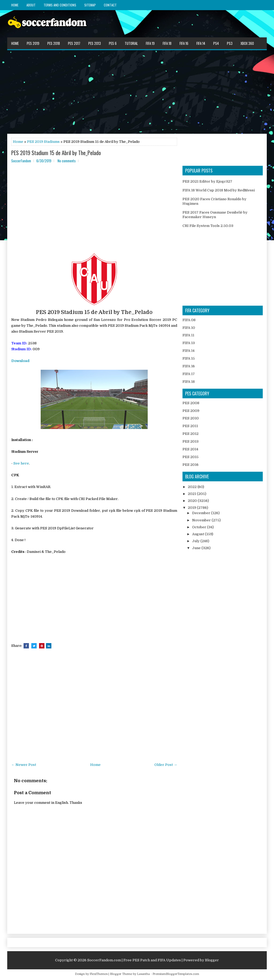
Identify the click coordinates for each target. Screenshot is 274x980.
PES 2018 (54, 43)
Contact (110, 5)
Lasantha (143, 974)
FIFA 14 (201, 43)
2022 (193, 487)
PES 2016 (191, 465)
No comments (67, 161)
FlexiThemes (99, 974)
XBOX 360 (247, 43)
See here (21, 463)
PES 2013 (95, 43)
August (199, 534)
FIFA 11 (188, 335)
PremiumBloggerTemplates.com (176, 974)
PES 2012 (191, 434)
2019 (192, 508)
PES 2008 (191, 403)
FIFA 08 (189, 320)
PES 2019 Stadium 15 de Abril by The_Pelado (56, 153)
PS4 (216, 43)
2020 (193, 501)
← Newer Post (24, 765)
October (200, 527)
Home (15, 5)
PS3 (230, 43)
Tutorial (131, 43)
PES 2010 (191, 418)
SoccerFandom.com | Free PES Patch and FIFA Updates (134, 960)
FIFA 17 (189, 374)
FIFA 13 (189, 343)
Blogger (212, 960)
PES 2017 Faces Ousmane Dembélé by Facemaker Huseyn (215, 215)
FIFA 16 (184, 43)
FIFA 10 (189, 328)
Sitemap (90, 5)
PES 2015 (191, 457)
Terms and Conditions (60, 5)
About (31, 5)
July (196, 541)
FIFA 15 (189, 358)
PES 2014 (190, 449)
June (197, 548)
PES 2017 (74, 43)
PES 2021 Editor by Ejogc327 (207, 181)
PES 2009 (191, 411)
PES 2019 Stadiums (43, 142)
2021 (192, 494)
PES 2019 (33, 43)
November (202, 520)
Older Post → (166, 765)
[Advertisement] (137, 92)
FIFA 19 (150, 43)
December (202, 513)
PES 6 (113, 43)
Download (20, 361)
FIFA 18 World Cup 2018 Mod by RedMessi (219, 190)
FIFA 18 (167, 43)
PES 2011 (190, 426)
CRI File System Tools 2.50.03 (208, 226)
